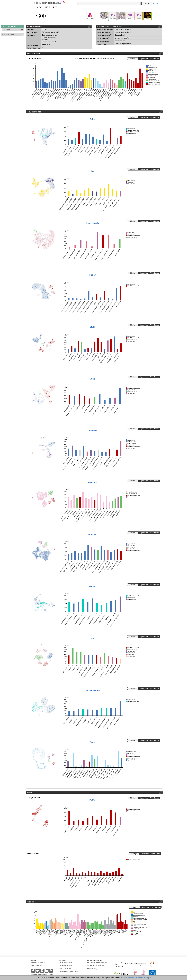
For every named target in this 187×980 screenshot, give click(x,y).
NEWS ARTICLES (38, 962)
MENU (38, 7)
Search (147, 4)
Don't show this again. (144, 978)
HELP (48, 7)
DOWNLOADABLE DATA (69, 972)
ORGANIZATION (65, 965)
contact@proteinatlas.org (42, 975)
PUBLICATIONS (65, 969)
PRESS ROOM (37, 965)
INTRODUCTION (65, 962)
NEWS (56, 7)
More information (130, 978)
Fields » (155, 4)
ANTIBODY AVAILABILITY (97, 962)
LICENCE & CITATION (96, 965)
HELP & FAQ (92, 969)
